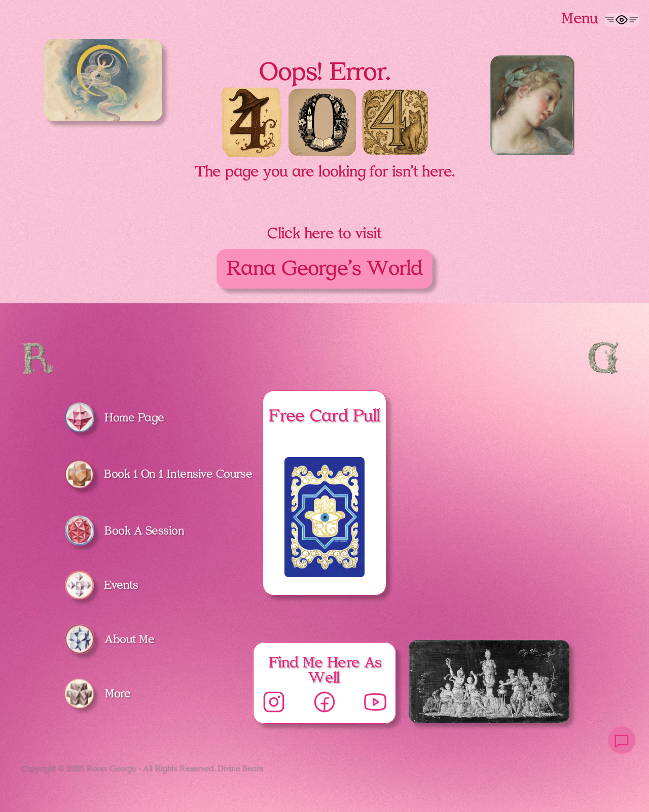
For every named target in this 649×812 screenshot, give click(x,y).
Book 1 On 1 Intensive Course (178, 474)
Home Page (134, 417)
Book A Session (145, 531)
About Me (129, 639)
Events (121, 585)
